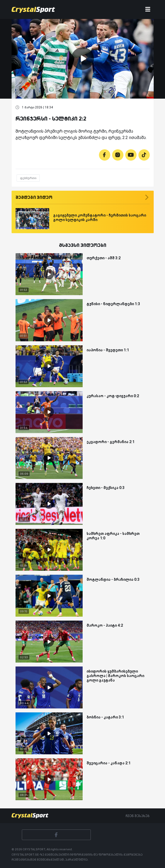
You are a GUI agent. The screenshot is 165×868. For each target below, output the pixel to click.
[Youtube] (131, 155)
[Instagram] (118, 155)
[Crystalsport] (33, 9)
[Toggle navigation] (148, 10)
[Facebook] (105, 155)
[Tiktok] (144, 155)
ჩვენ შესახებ (137, 816)
